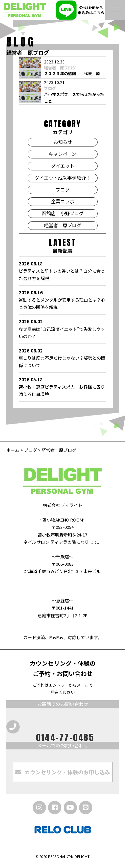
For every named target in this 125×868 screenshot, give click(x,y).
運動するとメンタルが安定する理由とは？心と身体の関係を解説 (62, 300)
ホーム (13, 450)
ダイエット (63, 166)
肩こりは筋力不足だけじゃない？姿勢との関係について (62, 358)
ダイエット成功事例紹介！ (63, 178)
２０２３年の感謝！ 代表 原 (72, 73)
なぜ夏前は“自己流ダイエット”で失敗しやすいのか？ (62, 329)
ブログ (50, 88)
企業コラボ (63, 201)
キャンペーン (62, 154)
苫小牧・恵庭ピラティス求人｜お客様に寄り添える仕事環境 (62, 387)
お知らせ (63, 142)
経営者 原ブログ (60, 68)
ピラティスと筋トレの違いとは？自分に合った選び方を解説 (62, 271)
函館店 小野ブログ (63, 213)
